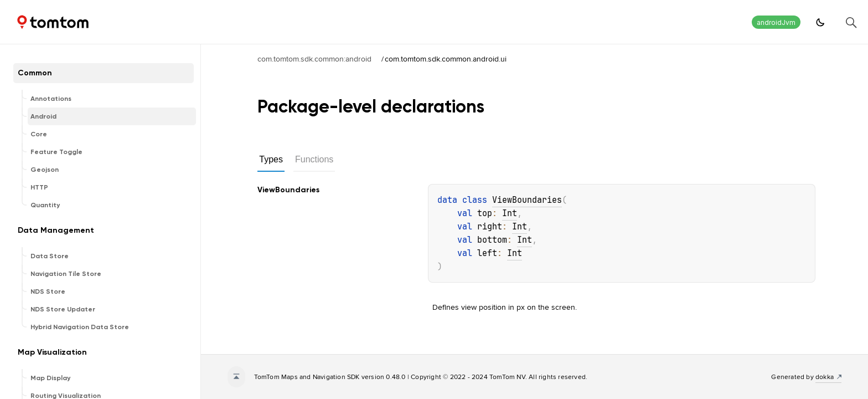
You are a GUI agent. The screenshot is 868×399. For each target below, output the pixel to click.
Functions (314, 159)
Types (271, 159)
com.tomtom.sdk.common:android (314, 59)
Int (510, 213)
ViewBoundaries (527, 200)
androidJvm (776, 22)
